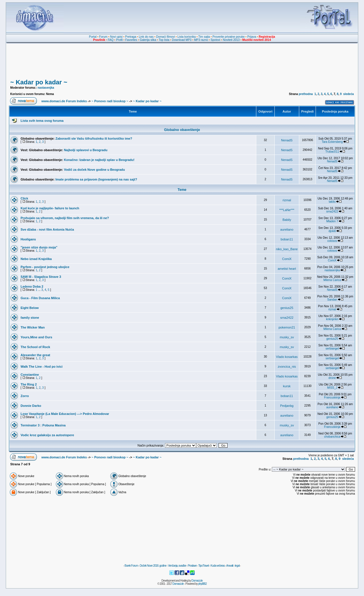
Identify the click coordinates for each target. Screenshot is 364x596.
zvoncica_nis (287, 367)
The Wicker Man (33, 327)
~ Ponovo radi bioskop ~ (110, 101)
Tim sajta (204, 37)
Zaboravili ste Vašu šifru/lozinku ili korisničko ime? (94, 138)
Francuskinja (332, 397)
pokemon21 (287, 327)
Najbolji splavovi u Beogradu (86, 150)
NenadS (287, 140)
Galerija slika (148, 40)
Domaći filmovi (165, 37)
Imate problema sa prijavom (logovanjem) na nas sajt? (96, 179)
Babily (287, 220)
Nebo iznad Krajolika (36, 259)
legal (237, 566)
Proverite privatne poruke (229, 37)
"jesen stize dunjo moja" (39, 247)
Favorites (131, 40)
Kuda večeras (218, 566)
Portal (93, 37)
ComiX (287, 259)
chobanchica (332, 437)
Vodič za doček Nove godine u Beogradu (94, 170)
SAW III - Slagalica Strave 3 (41, 277)
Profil (119, 40)
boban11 (287, 239)
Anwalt (230, 566)
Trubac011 (332, 152)
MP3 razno (201, 40)
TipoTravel (204, 566)
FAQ (111, 40)
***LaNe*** (287, 210)
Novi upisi (116, 37)
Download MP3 (182, 40)
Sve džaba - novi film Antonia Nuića (47, 229)
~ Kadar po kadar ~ (39, 82)
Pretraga (131, 37)
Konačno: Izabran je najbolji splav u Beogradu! (99, 160)
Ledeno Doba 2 (32, 286)
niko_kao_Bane (287, 249)
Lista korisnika (186, 37)
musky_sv (287, 337)
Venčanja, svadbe (177, 566)
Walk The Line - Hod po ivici (41, 367)
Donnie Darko (31, 406)
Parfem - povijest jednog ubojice (45, 267)
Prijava (252, 37)
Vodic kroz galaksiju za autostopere (47, 435)
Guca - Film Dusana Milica (40, 298)
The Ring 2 (29, 384)
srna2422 (332, 211)
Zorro (25, 396)
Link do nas (146, 37)
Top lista (164, 40)
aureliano (287, 229)
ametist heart (287, 269)
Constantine (30, 375)
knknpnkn (332, 319)
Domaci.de (197, 581)
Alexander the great (35, 355)
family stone (30, 318)
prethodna (306, 94)
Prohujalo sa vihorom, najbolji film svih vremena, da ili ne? (65, 218)
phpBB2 (202, 584)
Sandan (332, 300)
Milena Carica (332, 280)
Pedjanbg (287, 406)
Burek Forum (131, 566)
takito (332, 202)
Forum (103, 37)
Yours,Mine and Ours (36, 337)
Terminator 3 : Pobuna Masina (43, 425)
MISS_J (332, 388)
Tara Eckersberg (332, 142)
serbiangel (332, 349)
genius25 (287, 308)
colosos (332, 241)
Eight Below (30, 308)
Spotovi (215, 40)
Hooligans (28, 239)
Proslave (192, 566)
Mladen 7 (332, 221)
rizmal (287, 200)
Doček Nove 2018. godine (153, 566)
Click (24, 198)
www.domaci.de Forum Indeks (64, 101)
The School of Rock (35, 347)
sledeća (349, 94)
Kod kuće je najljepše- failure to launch (50, 208)
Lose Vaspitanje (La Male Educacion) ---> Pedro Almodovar (65, 414)
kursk (287, 386)
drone (332, 378)
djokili (332, 231)
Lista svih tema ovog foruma (42, 121)
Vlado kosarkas (287, 357)
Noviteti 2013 (231, 40)
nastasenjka (46, 88)
